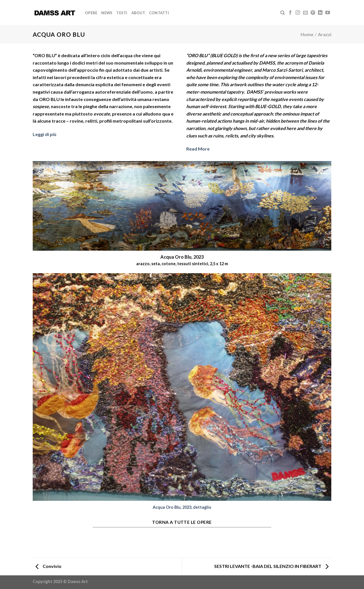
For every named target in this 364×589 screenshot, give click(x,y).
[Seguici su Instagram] (298, 13)
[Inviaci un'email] (305, 13)
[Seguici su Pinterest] (313, 13)
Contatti (159, 13)
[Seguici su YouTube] (328, 13)
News (107, 13)
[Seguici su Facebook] (290, 13)
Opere (91, 13)
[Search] (283, 13)
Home (307, 34)
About (138, 13)
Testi (122, 13)
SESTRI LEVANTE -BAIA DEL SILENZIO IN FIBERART (271, 566)
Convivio (48, 566)
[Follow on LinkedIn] (320, 13)
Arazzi (325, 34)
